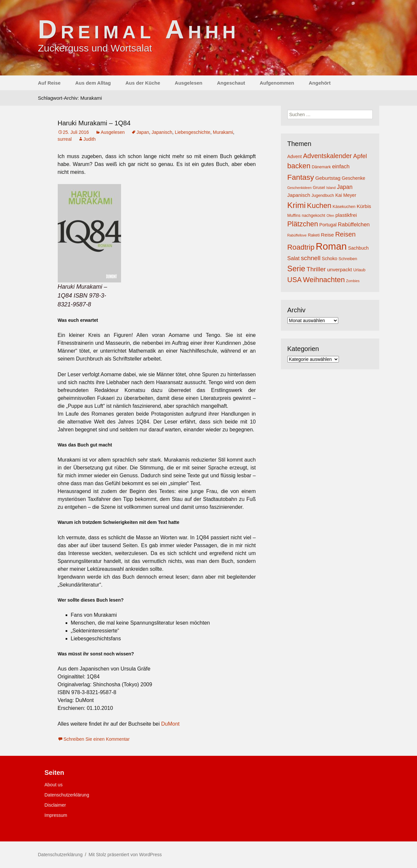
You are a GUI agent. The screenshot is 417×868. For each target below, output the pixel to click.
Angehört (320, 83)
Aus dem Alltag (93, 83)
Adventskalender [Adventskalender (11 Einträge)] (327, 156)
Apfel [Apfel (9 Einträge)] (360, 156)
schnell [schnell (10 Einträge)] (311, 258)
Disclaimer (55, 805)
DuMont (170, 724)
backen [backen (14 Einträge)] (299, 166)
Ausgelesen (189, 83)
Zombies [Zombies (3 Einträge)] (353, 281)
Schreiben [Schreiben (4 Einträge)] (348, 259)
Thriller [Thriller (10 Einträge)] (316, 269)
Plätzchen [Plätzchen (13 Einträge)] (303, 224)
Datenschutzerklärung (67, 795)
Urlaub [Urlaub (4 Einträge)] (359, 270)
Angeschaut (231, 83)
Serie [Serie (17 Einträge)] (296, 269)
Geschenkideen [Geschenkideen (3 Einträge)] (300, 188)
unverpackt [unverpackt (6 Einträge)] (340, 269)
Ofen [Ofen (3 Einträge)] (330, 216)
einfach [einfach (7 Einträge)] (341, 166)
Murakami (223, 132)
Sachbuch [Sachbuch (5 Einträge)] (358, 248)
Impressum (56, 815)
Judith (89, 139)
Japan (143, 132)
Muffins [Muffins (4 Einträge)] (294, 216)
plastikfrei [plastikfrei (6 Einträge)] (346, 215)
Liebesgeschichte (193, 132)
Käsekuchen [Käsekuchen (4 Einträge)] (344, 207)
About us (54, 785)
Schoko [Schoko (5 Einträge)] (330, 258)
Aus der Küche (143, 83)
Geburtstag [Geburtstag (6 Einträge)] (328, 178)
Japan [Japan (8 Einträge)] (345, 187)
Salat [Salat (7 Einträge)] (294, 258)
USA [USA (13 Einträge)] (295, 280)
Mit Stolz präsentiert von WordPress (125, 855)
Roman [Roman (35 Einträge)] (331, 246)
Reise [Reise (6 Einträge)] (327, 235)
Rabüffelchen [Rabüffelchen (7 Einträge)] (354, 224)
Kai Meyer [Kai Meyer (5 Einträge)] (346, 195)
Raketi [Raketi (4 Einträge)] (314, 235)
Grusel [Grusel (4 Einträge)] (319, 188)
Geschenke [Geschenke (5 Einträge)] (354, 178)
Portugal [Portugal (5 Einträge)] (328, 225)
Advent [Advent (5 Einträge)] (295, 156)
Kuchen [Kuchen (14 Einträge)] (319, 206)
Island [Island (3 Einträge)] (331, 188)
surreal (65, 139)
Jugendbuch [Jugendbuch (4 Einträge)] (323, 196)
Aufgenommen (277, 83)
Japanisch (162, 132)
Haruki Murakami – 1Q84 (94, 123)
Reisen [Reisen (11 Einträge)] (345, 234)
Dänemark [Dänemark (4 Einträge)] (321, 167)
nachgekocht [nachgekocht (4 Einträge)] (314, 216)
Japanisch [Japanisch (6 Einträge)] (299, 195)
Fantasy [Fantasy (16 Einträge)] (301, 177)
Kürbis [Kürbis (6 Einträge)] (364, 206)
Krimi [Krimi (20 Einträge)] (297, 205)
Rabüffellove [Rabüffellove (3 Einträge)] (297, 235)
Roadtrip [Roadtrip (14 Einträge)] (301, 247)
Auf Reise (49, 83)
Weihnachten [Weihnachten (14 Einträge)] (324, 280)
